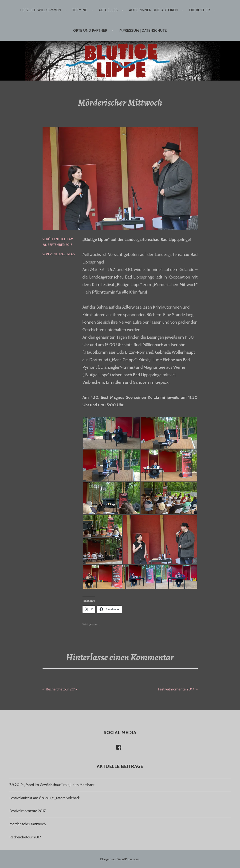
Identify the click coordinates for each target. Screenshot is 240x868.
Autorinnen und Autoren (153, 10)
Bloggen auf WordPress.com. (120, 859)
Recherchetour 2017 (62, 689)
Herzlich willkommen (40, 10)
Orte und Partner (90, 31)
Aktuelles (108, 10)
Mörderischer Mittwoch (28, 824)
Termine (80, 10)
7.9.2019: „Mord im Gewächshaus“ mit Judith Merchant (52, 785)
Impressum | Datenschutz (143, 31)
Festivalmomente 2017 (176, 689)
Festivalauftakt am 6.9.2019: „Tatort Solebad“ (45, 798)
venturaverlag (62, 254)
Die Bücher (200, 10)
